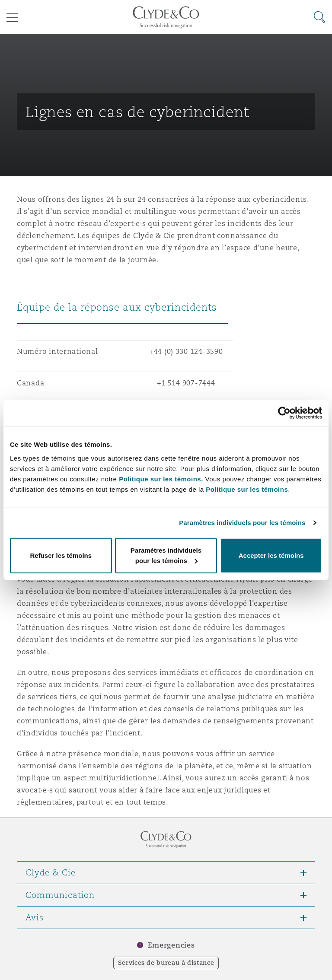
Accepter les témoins (271, 555)
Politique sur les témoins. (161, 479)
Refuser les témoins (61, 555)
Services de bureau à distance (166, 963)
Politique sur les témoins (247, 489)
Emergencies (171, 945)
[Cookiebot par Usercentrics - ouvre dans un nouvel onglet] (284, 413)
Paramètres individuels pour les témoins (242, 523)
